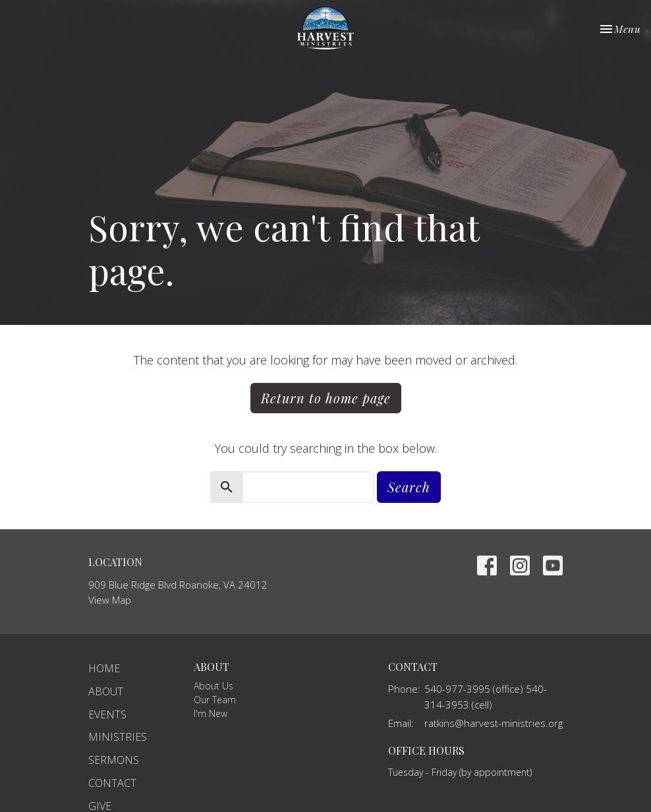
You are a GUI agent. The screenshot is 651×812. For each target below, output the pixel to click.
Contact (112, 783)
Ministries (118, 737)
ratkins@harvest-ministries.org (494, 723)
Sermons (114, 760)
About (106, 691)
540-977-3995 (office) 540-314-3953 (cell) (486, 696)
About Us (213, 686)
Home (104, 668)
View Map (110, 600)
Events (107, 714)
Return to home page (326, 398)
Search (409, 487)
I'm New (211, 713)
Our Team (215, 700)
